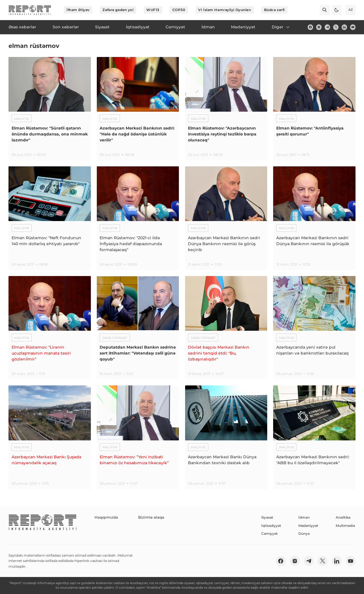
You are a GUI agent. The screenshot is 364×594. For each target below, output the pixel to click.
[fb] (310, 27)
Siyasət (267, 517)
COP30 (179, 10)
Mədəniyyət (308, 526)
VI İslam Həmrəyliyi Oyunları (225, 10)
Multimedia (345, 526)
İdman (304, 517)
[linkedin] (344, 27)
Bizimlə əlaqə (146, 517)
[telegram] (327, 27)
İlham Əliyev (78, 10)
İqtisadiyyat (271, 526)
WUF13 (153, 10)
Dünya (304, 533)
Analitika (343, 517)
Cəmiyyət (269, 533)
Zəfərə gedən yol (118, 10)
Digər (281, 27)
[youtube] (353, 27)
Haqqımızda (105, 517)
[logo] (30, 10)
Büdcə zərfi (274, 10)
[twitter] (336, 27)
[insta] (319, 27)
